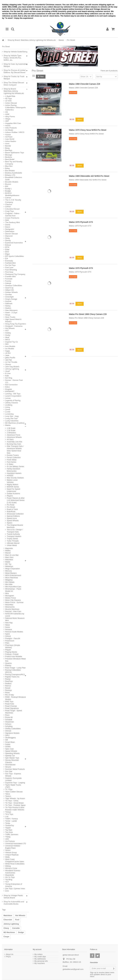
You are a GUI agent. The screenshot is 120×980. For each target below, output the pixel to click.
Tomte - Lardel (11, 821)
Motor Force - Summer (14, 602)
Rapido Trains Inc (12, 677)
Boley (8, 168)
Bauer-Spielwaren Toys (15, 153)
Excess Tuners (13, 455)
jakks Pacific (10, 358)
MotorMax (9, 605)
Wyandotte (10, 875)
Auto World (10, 139)
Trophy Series (12, 539)
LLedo (8, 412)
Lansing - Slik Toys (13, 394)
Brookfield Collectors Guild (14, 178)
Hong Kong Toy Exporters (16, 324)
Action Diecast (11, 103)
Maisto (61, 40)
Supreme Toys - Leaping (15, 783)
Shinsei (8, 731)
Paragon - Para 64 (13, 638)
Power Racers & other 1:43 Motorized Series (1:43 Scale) (16, 500)
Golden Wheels (11, 292)
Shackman (9, 722)
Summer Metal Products (15, 769)
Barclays (9, 150)
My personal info (41, 961)
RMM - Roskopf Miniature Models (16, 698)
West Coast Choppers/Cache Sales (15, 860)
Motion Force (11, 598)
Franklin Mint (10, 277)
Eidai (7, 249)
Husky (8, 335)
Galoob (8, 283)
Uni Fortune (10, 841)
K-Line (8, 373)
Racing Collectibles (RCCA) (13, 671)
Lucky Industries (12, 421)
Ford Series (11, 462)
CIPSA (8, 207)
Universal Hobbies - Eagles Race (13, 847)
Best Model (10, 159)
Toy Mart (9, 830)
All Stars (10, 439)
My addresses (40, 959)
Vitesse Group (11, 852)
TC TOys (9, 789)
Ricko (8, 693)
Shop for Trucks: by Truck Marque (14, 78)
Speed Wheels (13, 521)
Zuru (7, 891)
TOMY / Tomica (11, 819)
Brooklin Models (12, 182)
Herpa (8, 315)
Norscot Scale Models (14, 632)
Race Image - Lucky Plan (15, 668)
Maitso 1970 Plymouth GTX (81, 222)
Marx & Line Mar (12, 555)
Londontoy (9, 414)
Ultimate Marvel (13, 543)
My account (37, 949)
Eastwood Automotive (14, 243)
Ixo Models (10, 349)
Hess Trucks (10, 317)
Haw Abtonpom (11, 310)
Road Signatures (12, 708)
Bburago (9, 155)
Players (10, 496)
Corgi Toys (9, 211)
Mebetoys (9, 566)
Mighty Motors (12, 485)
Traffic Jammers (12, 834)
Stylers (10, 523)
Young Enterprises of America (14, 885)
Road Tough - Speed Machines (14, 712)
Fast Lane (9, 267)
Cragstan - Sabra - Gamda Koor (13, 215)
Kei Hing (9, 378)
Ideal (7, 337)
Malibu (8, 551)
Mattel (8, 562)
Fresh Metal (12, 460)
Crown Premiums (12, 218)
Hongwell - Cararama (14, 326)
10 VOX (8, 101)
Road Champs (11, 706)
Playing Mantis (11, 652)
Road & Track (12, 509)
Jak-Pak (8, 360)
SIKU (7, 735)
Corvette (16, 928)
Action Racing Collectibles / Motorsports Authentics (15, 108)
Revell (8, 688)
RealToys (9, 681)
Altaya (8, 119)
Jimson (8, 364)
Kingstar (9, 389)
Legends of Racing (13, 400)
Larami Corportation (13, 396)
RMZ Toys (9, 702)
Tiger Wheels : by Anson (15, 798)
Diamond (9, 236)
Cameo (8, 198)
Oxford (8, 636)
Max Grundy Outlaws (15, 478)
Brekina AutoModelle (14, 173)
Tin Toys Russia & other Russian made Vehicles (15, 809)
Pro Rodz (11, 505)
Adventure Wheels (14, 437)
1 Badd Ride (10, 96)
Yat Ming (9, 880)
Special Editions (13, 516)
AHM (7, 114)
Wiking (8, 866)
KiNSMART (10, 391)
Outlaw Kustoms (13, 494)
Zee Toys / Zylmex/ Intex (15, 889)
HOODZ (10, 475)
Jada (7, 355)
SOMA (8, 747)
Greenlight (9, 297)
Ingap (8, 351)
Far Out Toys (10, 265)
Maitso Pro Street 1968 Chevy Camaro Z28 (88, 314)
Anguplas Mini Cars (13, 123)
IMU (7, 344)
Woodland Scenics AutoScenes (13, 872)
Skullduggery (10, 738)
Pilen (7, 643)
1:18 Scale (11, 430)
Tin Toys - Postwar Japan (15, 805)
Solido (8, 744)
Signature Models (12, 733)
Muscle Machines (12, 609)
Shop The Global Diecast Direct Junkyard (14, 84)
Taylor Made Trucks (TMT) (13, 786)
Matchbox (9, 560)
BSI (7, 186)
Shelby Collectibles (13, 729)
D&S (7, 220)
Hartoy (8, 306)
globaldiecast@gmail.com (73, 969)
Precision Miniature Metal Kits (15, 660)
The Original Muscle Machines (15, 526)
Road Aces (10, 704)
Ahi (7, 112)
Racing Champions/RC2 (15, 674)
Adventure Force (13, 435)
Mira (7, 593)
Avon (7, 144)
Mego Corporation (12, 569)
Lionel (8, 409)
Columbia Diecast (12, 209)
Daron (8, 227)
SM (7, 740)
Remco (8, 686)
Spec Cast (9, 749)
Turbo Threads (13, 541)
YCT (7, 882)
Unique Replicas (12, 855)
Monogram (10, 596)
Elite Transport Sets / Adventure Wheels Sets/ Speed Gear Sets (15, 450)
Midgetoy (9, 580)
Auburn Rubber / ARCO (15, 132)
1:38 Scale (11, 428)
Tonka (8, 823)
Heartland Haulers (14, 473)
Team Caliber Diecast (14, 792)
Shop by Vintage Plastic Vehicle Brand (13, 897)
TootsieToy (9, 825)
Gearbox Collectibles (14, 286)
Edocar (8, 245)
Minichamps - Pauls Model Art (13, 590)
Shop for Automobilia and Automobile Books (14, 903)
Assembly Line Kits (14, 442)
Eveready (9, 261)
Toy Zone (9, 832)
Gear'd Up (9, 288)
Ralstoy (8, 665)
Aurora (8, 135)
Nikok (8, 625)
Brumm (8, 184)
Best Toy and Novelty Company (14, 163)
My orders (38, 954)
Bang (7, 148)
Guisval (8, 301)
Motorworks (10, 607)
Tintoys (8, 812)
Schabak (9, 720)
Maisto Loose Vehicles (12, 481)
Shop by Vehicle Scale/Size (15, 52)
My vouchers (40, 963)
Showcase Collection (15, 514)
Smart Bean (10, 742)
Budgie (8, 191)
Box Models (10, 171)
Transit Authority (13, 534)
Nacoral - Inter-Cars (13, 611)
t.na (7, 816)
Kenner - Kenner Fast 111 (14, 381)
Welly (7, 857)
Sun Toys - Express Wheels (13, 775)
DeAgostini (10, 229)
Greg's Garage (11, 299)
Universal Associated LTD (16, 843)
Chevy (6, 928)
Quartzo (8, 663)
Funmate (9, 279)
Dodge (21, 932)
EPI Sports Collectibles (14, 256)
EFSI (7, 247)
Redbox (8, 683)
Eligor (8, 254)
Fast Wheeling (11, 270)
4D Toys (8, 99)
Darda (8, 225)
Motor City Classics (13, 600)
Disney (8, 240)
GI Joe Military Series (15, 466)
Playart (8, 650)
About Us (9, 954)
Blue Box (9, 166)
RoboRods (11, 512)
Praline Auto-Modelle (14, 656)
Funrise (8, 281)
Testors (8, 796)
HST (7, 331)
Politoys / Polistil (12, 654)
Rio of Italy (9, 695)
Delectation (10, 231)
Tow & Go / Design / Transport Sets (15, 531)
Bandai (8, 146)
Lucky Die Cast (11, 418)
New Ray (9, 623)
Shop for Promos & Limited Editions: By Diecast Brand (15, 71)
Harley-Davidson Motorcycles (13, 470)
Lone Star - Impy (12, 416)
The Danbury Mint (12, 222)
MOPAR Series (13, 487)
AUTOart (9, 137)
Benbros (9, 157)
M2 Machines (9, 932)
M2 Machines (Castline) (15, 423)
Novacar (9, 629)
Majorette (9, 548)
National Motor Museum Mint (15, 619)
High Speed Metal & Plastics (13, 320)
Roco (7, 715)
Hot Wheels (10, 328)
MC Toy (8, 564)
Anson (8, 126)
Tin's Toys (9, 814)
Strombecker (10, 765)
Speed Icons (12, 518)
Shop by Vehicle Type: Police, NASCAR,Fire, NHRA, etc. (13, 58)
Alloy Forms (10, 117)
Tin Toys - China (12, 801)
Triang (8, 837)
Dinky (8, 238)
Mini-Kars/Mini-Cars (13, 587)
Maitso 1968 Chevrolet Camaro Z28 (84, 84)
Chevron (9, 204)
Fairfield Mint (10, 263)
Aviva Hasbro (11, 141)
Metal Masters (11, 573)
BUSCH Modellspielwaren (12, 194)
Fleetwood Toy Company (15, 274)
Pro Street (11, 507)
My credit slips (40, 957)
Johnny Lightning (12, 369)
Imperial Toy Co (12, 342)
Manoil (8, 553)
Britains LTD (10, 175)
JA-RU (8, 353)
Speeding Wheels (12, 753)
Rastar (8, 679)
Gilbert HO (9, 290)
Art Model (9, 130)
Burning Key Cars (14, 444)
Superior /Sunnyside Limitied (13, 779)
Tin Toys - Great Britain (14, 803)
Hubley (8, 333)
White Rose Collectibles (15, 864)
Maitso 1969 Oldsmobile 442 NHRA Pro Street (89, 176)
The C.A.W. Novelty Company (13, 201)
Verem (8, 850)
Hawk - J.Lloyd (11, 313)
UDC (7, 839)
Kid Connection (11, 385)
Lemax (8, 398)
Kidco (8, 387)
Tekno (8, 794)
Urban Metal (12, 545)
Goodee (8, 295)
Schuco (8, 724)
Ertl (7, 258)
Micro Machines (12, 578)
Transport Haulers (14, 536)
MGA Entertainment (13, 575)
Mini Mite (9, 584)
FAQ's (8, 957)
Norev (8, 627)
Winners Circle (11, 868)
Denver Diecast (11, 234)
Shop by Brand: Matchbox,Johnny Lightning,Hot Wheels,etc (32, 40)
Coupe (6, 937)
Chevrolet (8, 920)
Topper (8, 828)
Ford (17, 920)
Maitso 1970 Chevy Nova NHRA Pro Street (88, 130)
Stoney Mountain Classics (12, 761)
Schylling (9, 726)
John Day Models (12, 367)
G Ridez (10, 464)
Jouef (7, 371)
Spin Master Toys (12, 758)
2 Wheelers (11, 433)
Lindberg (9, 405)
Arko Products (11, 128)
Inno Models (10, 346)
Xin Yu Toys (10, 877)
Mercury (8, 571)
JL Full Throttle (11, 362)
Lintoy (8, 407)
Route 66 (9, 717)
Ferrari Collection (14, 457)
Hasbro (8, 308)
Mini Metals (10, 582)
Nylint (8, 634)
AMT (7, 121)
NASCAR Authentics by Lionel (15, 615)
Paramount (10, 641)
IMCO (8, 340)
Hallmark (9, 304)
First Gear (9, 272)
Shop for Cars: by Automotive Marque (16, 65)
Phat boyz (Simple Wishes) (13, 646)
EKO (7, 252)
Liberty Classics (12, 403)
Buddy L (9, 189)
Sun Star (9, 771)
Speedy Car (10, 756)
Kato (7, 376)
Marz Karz (9, 557)
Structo (8, 767)
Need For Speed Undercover (13, 490)
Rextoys (8, 690)
